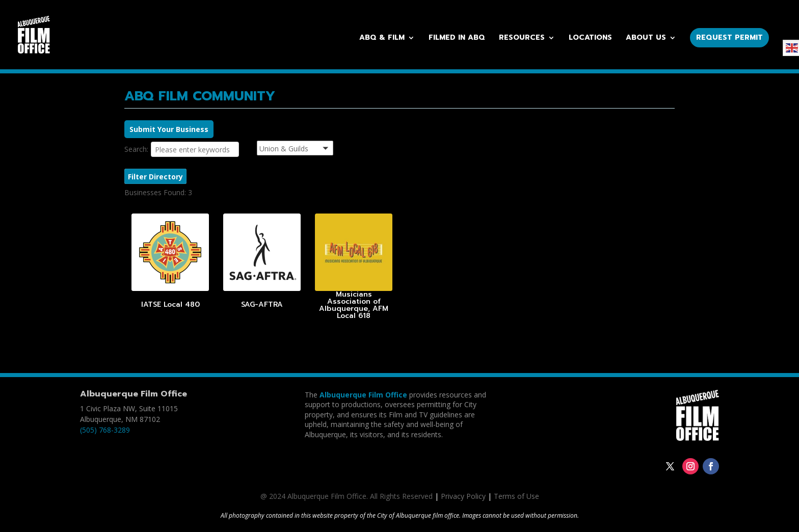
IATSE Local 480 (170, 304)
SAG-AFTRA (262, 304)
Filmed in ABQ (457, 38)
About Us (646, 38)
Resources (522, 38)
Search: (136, 149)
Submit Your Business (169, 129)
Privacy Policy (463, 496)
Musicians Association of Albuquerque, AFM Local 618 (354, 305)
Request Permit (729, 37)
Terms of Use (516, 496)
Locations (590, 38)
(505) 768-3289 (105, 430)
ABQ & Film (382, 38)
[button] (308, 150)
